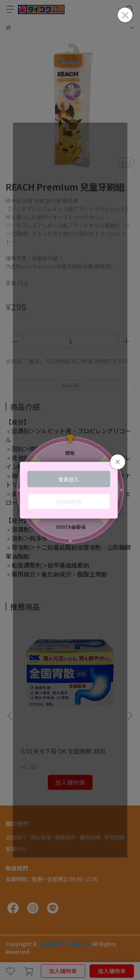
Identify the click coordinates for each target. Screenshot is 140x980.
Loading (70, 490)
